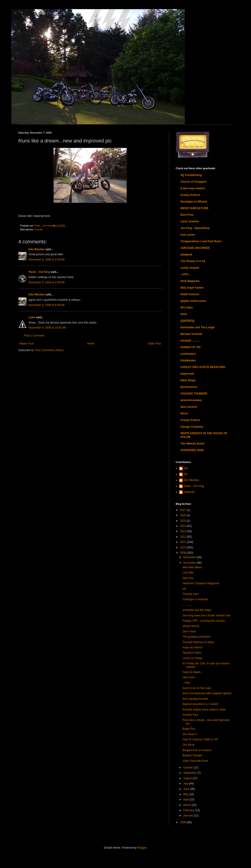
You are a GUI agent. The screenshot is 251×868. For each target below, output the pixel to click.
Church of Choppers (194, 182)
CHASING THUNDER (194, 394)
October (188, 768)
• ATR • (185, 274)
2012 (183, 537)
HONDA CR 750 (191, 347)
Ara (186, 468)
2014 (183, 526)
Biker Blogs (188, 380)
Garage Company (192, 427)
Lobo (32, 317)
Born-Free (187, 215)
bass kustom (189, 407)
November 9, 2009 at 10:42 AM (47, 328)
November (190, 563)
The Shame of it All (193, 261)
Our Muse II (190, 734)
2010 (183, 547)
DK (186, 474)
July (186, 784)
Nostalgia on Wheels (194, 202)
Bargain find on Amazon (197, 750)
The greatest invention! (196, 637)
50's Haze (187, 308)
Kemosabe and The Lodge (197, 327)
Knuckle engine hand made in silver (204, 710)
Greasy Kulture (190, 195)
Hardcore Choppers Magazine (201, 583)
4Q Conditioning (191, 175)
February (189, 810)
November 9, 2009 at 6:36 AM (47, 305)
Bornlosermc (189, 387)
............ (187, 605)
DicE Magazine (190, 281)
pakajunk (186, 255)
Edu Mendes (37, 249)
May (186, 794)
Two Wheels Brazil (192, 444)
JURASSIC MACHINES (195, 248)
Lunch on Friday (192, 658)
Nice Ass (188, 578)
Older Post (154, 344)
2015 (183, 521)
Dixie (184, 314)
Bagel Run (189, 729)
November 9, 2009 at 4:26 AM (47, 260)
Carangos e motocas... (196, 599)
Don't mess (189, 631)
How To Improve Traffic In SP (200, 739)
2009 (183, 553)
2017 (183, 510)
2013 (183, 531)
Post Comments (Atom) (49, 350)
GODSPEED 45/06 (192, 450)
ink (184, 589)
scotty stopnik (190, 268)
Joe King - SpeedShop (195, 228)
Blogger (142, 848)
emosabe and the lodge (197, 610)
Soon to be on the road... (198, 688)
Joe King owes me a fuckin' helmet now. (207, 615)
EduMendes (188, 360)
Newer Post (26, 344)
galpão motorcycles (193, 301)
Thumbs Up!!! (191, 594)
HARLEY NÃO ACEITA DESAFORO (203, 367)
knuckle (39, 229)
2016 (183, 515)
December (190, 557)
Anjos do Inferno (192, 647)
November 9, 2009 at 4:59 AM (47, 282)
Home (91, 344)
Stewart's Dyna (192, 653)
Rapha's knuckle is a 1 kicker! (201, 704)
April (186, 800)
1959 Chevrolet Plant (195, 761)
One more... (190, 677)
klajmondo (187, 374)
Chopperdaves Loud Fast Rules (201, 241)
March (187, 805)
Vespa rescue (191, 626)
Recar (184, 413)
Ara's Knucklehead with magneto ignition (207, 693)
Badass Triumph (192, 755)
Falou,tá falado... (193, 672)
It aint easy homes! (193, 188)
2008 (183, 822)
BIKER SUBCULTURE (194, 208)
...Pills (186, 683)
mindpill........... (190, 341)
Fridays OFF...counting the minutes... (205, 621)
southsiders (188, 354)
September (190, 773)
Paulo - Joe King (39, 272)
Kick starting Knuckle (195, 699)
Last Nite (188, 573)
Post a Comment (34, 336)
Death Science (190, 294)
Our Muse (189, 745)
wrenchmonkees (191, 400)
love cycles (188, 235)
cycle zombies (190, 221)
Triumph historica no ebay (198, 642)
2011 (183, 542)
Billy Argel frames (192, 288)
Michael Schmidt (191, 334)
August (188, 778)
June (187, 789)
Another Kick (190, 715)
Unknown (189, 492)
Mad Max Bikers (192, 567)
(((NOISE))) (187, 321)
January (188, 815)
